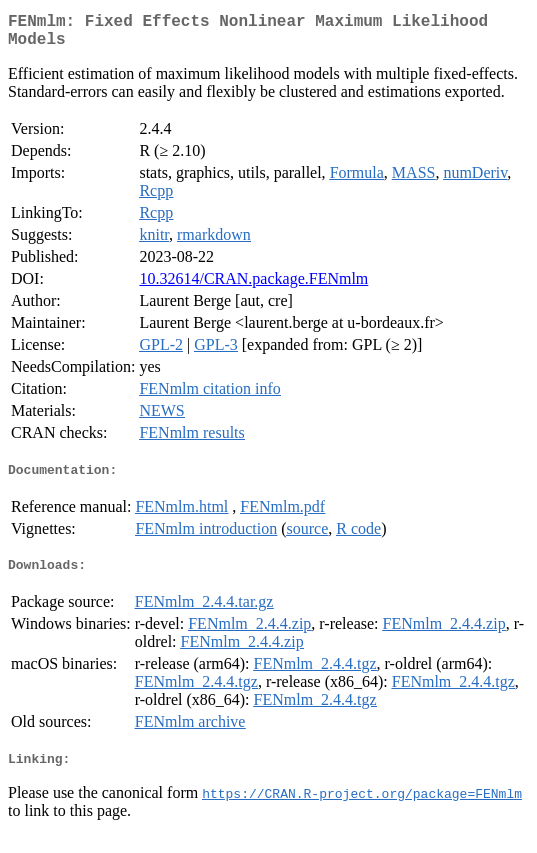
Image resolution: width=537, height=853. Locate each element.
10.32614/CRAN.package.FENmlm (253, 286)
